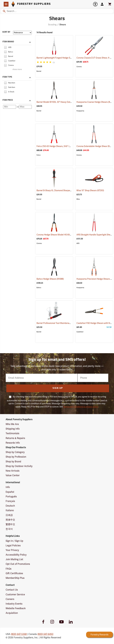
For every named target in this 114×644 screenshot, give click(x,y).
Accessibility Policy (16, 555)
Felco (39, 155)
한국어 (9, 529)
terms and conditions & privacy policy (81, 407)
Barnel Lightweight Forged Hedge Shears (60, 58)
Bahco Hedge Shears (50, 279)
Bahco (39, 288)
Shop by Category (15, 452)
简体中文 (10, 520)
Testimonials (12, 433)
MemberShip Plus (15, 578)
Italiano (10, 510)
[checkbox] (5, 47)
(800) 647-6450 (45, 634)
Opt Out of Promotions (18, 564)
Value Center (13, 475)
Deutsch (10, 506)
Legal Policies (13, 546)
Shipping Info (13, 429)
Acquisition (12, 613)
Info (8, 487)
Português (11, 497)
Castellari (80, 332)
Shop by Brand (13, 462)
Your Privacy (12, 550)
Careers (10, 599)
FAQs (9, 569)
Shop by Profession (16, 457)
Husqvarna (80, 111)
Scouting (52, 25)
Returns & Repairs (15, 438)
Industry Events (14, 604)
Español (10, 492)
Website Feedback (16, 608)
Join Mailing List (14, 559)
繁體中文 (10, 524)
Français (10, 501)
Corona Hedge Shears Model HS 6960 (58, 235)
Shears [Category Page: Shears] (57, 19)
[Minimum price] (10, 107)
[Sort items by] (22, 33)
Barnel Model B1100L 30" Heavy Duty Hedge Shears (64, 102)
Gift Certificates (14, 573)
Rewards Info (13, 443)
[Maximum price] (25, 107)
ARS (78, 243)
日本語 (9, 515)
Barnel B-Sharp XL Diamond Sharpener (59, 190)
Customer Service (15, 594)
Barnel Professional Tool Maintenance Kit (60, 323)
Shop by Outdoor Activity (19, 466)
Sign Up (58, 388)
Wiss (78, 199)
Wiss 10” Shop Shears (90, 190)
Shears (63, 25)
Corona (79, 67)
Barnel (39, 71)
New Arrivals (13, 471)
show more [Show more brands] (17, 69)
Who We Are (12, 424)
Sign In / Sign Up (14, 541)
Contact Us (12, 590)
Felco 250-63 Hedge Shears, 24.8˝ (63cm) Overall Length (67, 146)
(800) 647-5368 (19, 634)
